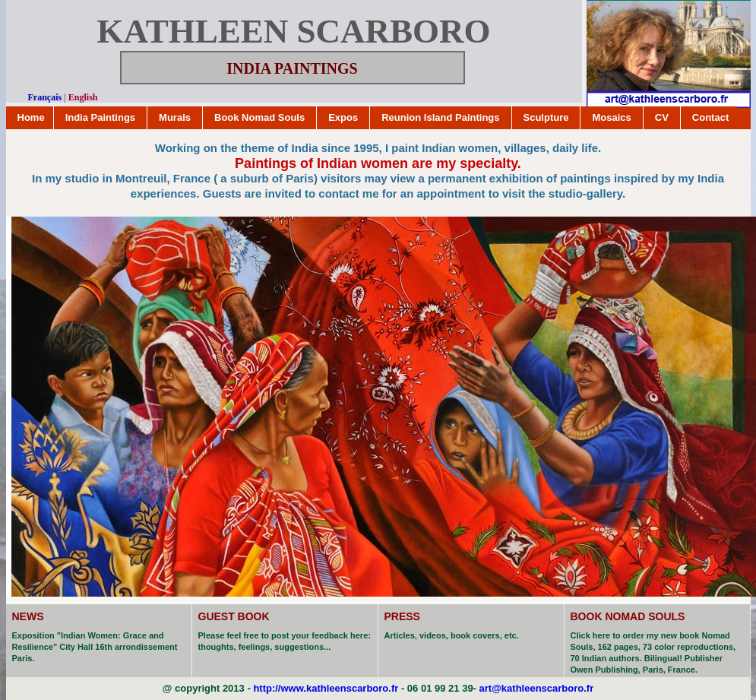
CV (662, 117)
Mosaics (611, 117)
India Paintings (100, 117)
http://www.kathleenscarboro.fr (326, 688)
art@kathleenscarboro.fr (537, 688)
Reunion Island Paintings (440, 117)
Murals (175, 117)
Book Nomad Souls (259, 117)
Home (31, 117)
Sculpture (546, 117)
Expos (343, 117)
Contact (710, 117)
